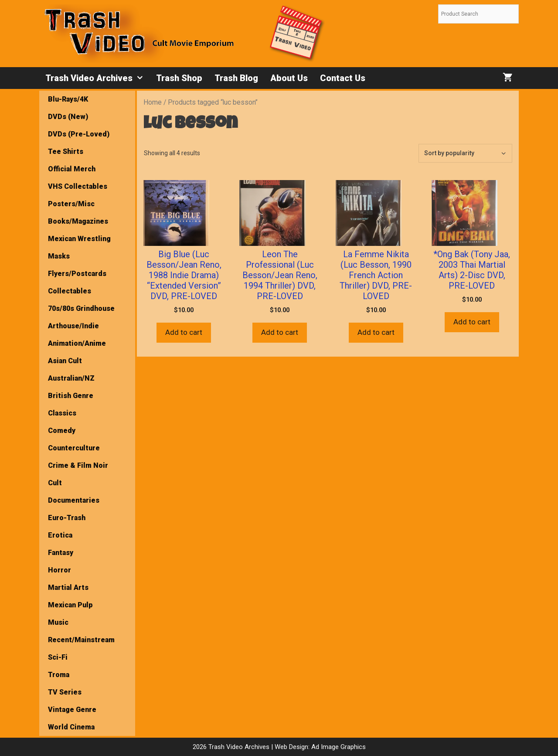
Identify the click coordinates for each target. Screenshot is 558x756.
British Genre (71, 396)
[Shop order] (465, 153)
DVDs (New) (68, 117)
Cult (55, 483)
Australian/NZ (71, 378)
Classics (62, 413)
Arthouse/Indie (73, 326)
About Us (289, 78)
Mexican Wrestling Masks (79, 247)
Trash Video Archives (98, 78)
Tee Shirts (66, 152)
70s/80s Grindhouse (81, 308)
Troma (59, 675)
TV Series (65, 692)
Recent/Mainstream (81, 640)
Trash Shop (179, 78)
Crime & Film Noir (78, 465)
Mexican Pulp (70, 605)
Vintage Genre (72, 710)
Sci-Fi (58, 657)
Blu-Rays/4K (68, 99)
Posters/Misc (71, 204)
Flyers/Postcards (77, 274)
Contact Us (343, 78)
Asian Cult (65, 361)
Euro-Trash (67, 518)
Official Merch (72, 169)
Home (153, 102)
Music (58, 622)
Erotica (60, 535)
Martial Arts (68, 587)
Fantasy (61, 553)
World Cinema (71, 727)
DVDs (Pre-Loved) (79, 134)
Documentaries (74, 500)
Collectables (70, 291)
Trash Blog (236, 78)
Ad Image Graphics (338, 747)
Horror (60, 570)
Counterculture (74, 448)
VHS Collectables (78, 186)
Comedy (62, 431)
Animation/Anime (77, 343)
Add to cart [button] (184, 332)
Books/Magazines (78, 221)
